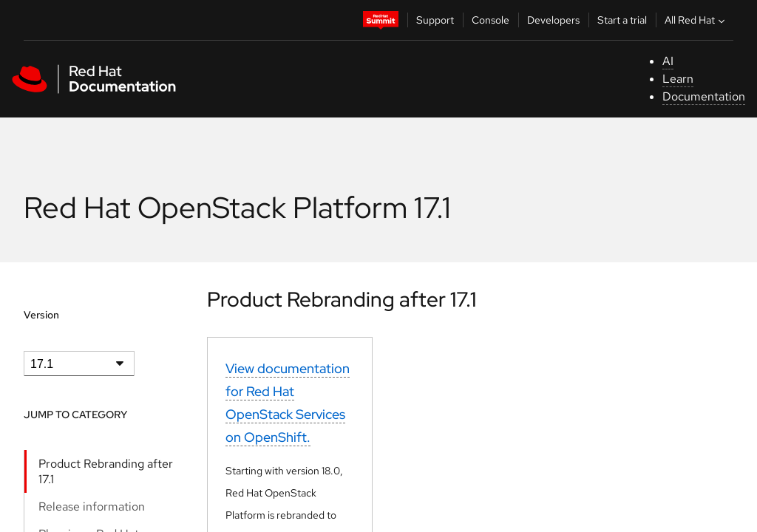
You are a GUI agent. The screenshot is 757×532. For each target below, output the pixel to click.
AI (668, 61)
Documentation (704, 96)
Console (490, 20)
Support (435, 20)
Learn (678, 79)
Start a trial (622, 20)
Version (41, 315)
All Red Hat (696, 20)
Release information (92, 507)
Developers (553, 20)
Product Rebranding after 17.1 (106, 471)
